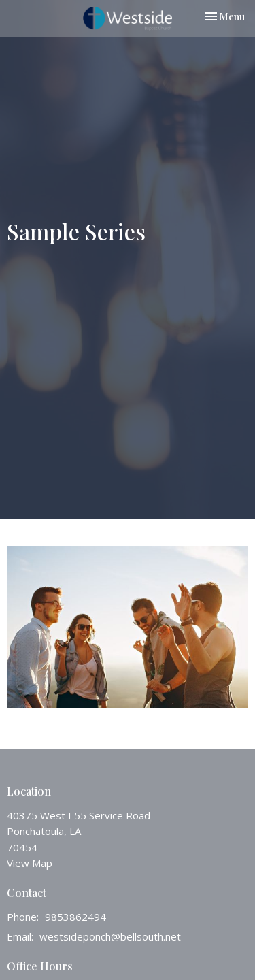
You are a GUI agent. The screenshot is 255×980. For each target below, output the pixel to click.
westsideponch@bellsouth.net (110, 936)
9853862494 (75, 917)
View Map (30, 863)
